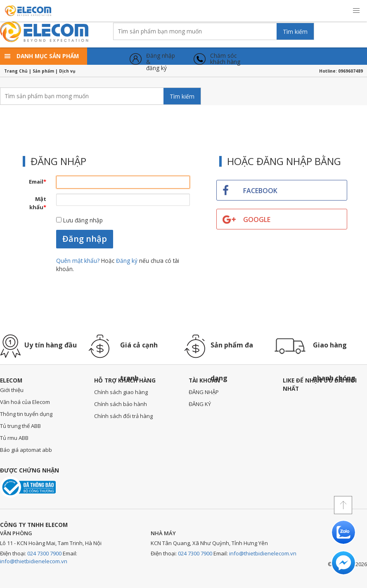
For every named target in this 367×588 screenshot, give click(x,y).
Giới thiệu (12, 390)
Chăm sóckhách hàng (225, 59)
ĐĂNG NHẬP (204, 392)
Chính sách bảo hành (121, 404)
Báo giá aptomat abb (26, 450)
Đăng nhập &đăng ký (161, 59)
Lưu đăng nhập (79, 220)
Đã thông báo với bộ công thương (28, 487)
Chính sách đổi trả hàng (123, 416)
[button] (356, 11)
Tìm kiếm (295, 32)
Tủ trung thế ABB (20, 426)
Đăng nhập (85, 239)
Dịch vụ (67, 71)
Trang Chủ (16, 71)
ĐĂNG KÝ (200, 404)
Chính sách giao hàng (121, 392)
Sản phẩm (43, 71)
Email (38, 182)
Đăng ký (127, 261)
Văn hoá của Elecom (25, 402)
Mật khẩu (38, 203)
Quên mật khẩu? (79, 261)
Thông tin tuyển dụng (26, 414)
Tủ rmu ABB (14, 438)
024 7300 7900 (44, 553)
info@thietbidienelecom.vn (34, 561)
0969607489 (350, 71)
